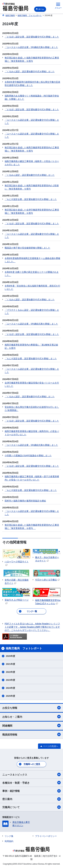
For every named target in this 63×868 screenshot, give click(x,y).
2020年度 (10, 656)
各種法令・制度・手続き (31, 783)
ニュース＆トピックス (31, 774)
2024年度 (10, 688)
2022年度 (10, 672)
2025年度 (10, 696)
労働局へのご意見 (32, 764)
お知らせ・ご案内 (31, 717)
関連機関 (31, 725)
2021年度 (10, 664)
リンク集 (9, 836)
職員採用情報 (31, 734)
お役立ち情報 (31, 708)
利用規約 (9, 841)
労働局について (31, 807)
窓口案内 (31, 799)
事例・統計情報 (31, 791)
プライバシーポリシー (46, 836)
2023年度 (10, 680)
